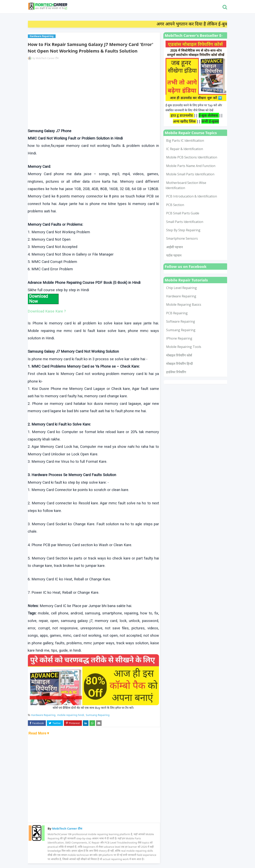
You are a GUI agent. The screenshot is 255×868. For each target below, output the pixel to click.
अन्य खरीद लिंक (185, 121)
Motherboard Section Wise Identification (186, 185)
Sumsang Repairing (98, 715)
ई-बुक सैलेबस (209, 115)
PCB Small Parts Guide (183, 213)
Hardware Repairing (43, 715)
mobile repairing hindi (71, 715)
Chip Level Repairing (181, 288)
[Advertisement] (93, 95)
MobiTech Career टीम (47, 58)
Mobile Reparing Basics (184, 305)
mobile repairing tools (184, 347)
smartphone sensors (182, 238)
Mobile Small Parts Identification (190, 174)
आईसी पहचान (175, 247)
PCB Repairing (177, 313)
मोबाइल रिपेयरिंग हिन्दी (179, 364)
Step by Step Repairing (183, 230)
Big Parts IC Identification (185, 141)
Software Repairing (181, 321)
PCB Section (175, 205)
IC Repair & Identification (185, 149)
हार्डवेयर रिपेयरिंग (176, 372)
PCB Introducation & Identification (192, 196)
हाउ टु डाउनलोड (182, 115)
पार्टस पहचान (174, 255)
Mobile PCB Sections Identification (192, 157)
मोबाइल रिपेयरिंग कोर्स (179, 355)
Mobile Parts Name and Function (191, 166)
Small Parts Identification (185, 222)
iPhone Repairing (179, 338)
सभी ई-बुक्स (210, 121)
